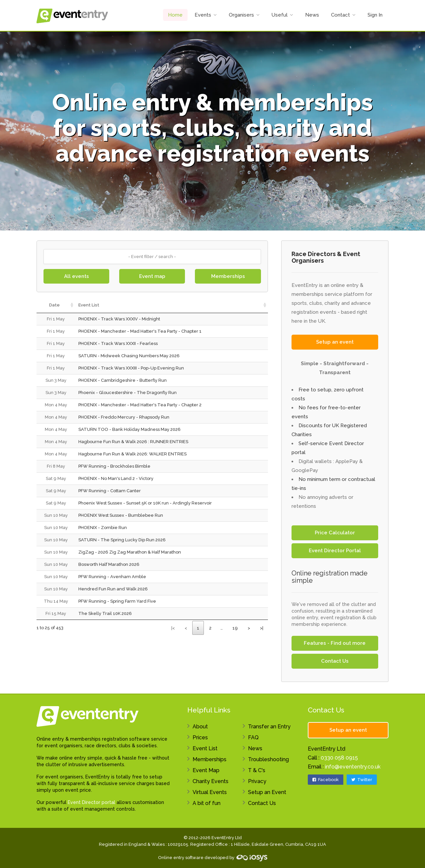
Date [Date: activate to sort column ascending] (54, 305)
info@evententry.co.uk (353, 767)
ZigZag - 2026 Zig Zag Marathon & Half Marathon (130, 552)
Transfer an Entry (269, 727)
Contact (340, 15)
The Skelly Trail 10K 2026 (105, 613)
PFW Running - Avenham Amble (112, 577)
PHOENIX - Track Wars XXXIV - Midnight (119, 319)
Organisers (241, 15)
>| (262, 628)
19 (235, 628)
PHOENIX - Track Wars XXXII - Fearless (118, 343)
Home (175, 15)
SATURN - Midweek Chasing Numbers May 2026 (129, 356)
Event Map (206, 770)
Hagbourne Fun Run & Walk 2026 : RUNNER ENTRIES (133, 442)
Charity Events (211, 781)
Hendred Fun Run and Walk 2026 (113, 589)
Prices (200, 737)
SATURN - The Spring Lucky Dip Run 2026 (122, 540)
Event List (205, 748)
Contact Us (335, 661)
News (312, 15)
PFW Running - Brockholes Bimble (114, 466)
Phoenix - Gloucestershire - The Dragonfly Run (127, 393)
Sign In (375, 15)
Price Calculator (335, 533)
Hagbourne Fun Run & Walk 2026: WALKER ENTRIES (132, 454)
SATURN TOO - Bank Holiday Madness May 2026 (129, 429)
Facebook (326, 780)
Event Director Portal (335, 551)
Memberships (228, 276)
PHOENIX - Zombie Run (103, 528)
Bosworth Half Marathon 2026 (109, 564)
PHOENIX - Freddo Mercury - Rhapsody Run (124, 417)
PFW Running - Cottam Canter (110, 491)
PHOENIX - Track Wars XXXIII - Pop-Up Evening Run (131, 368)
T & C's (257, 770)
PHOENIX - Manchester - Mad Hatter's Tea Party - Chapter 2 (140, 405)
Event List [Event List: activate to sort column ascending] (89, 305)
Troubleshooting (268, 759)
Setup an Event (267, 792)
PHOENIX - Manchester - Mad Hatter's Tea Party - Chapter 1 (140, 331)
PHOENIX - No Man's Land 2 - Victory (116, 478)
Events (203, 15)
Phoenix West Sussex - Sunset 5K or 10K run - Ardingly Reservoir (145, 503)
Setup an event (335, 342)
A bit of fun (207, 803)
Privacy (257, 781)
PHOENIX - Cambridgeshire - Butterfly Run (123, 380)
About (200, 727)
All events (77, 276)
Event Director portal (91, 802)
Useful (280, 15)
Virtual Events (210, 792)
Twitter (362, 780)
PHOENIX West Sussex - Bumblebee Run (121, 515)
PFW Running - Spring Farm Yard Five (117, 601)
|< (173, 628)
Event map (152, 276)
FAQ (253, 737)
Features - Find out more (335, 643)
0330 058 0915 (339, 758)
